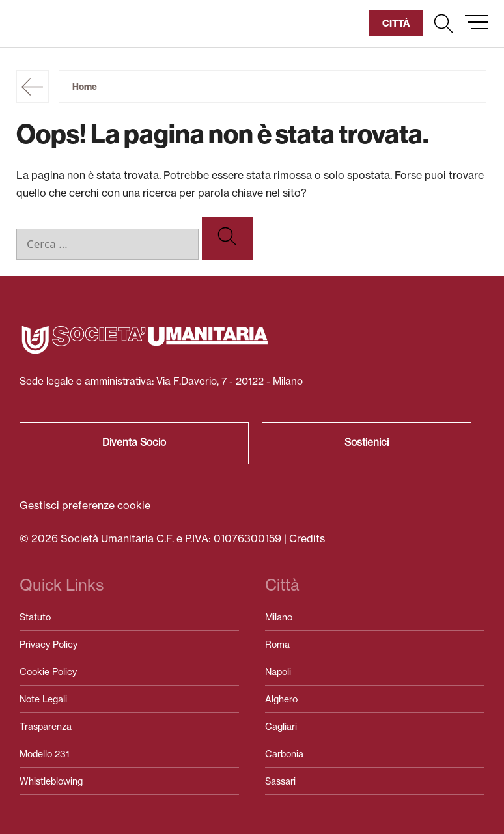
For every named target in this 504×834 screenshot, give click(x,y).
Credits (307, 538)
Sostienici (367, 442)
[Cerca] (227, 239)
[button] (443, 23)
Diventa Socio (134, 442)
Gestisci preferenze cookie (85, 505)
